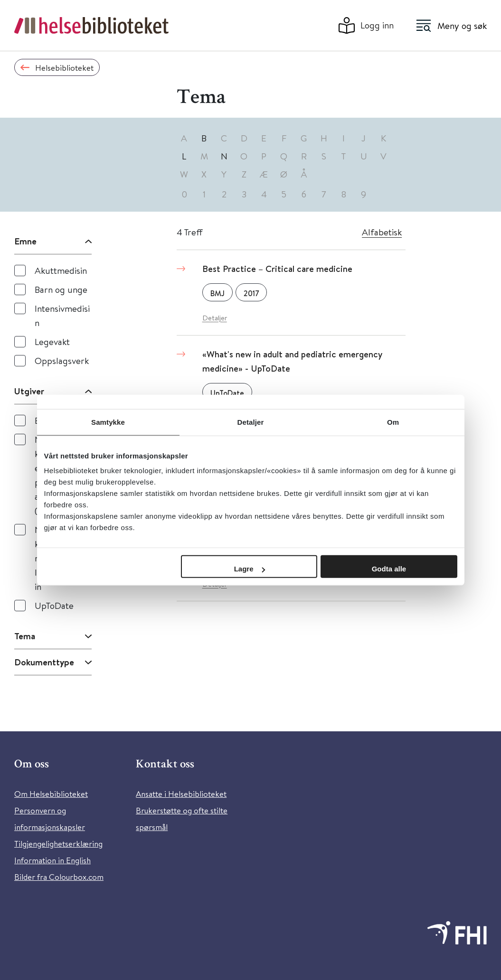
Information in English (52, 860)
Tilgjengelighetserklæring (58, 844)
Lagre (250, 569)
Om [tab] (393, 422)
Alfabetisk (382, 232)
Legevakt (52, 341)
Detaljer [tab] (251, 422)
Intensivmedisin (62, 315)
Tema (25, 636)
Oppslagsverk (62, 360)
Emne (25, 241)
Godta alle (389, 569)
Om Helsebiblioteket (51, 794)
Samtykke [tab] (108, 422)
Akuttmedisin (61, 270)
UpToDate (54, 605)
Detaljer (215, 318)
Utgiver (29, 391)
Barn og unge (61, 289)
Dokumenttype (44, 662)
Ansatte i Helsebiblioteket (181, 794)
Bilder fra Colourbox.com (59, 877)
